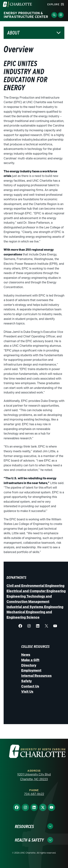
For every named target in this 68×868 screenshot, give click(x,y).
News (26, 655)
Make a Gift (30, 660)
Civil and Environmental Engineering (35, 586)
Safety (26, 681)
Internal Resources (36, 676)
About (13, 33)
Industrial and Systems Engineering (35, 607)
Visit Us (27, 692)
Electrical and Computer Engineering (36, 591)
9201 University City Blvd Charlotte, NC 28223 (34, 777)
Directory (29, 665)
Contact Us (30, 686)
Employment (31, 670)
